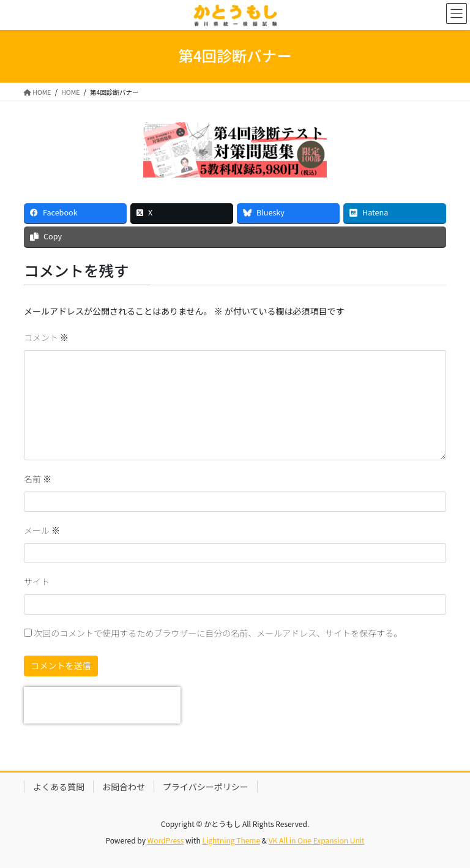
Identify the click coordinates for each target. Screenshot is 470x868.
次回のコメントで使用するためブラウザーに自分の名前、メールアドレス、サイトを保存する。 (218, 633)
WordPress (166, 840)
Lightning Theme (231, 840)
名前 (38, 479)
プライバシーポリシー (206, 787)
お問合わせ (124, 787)
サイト (37, 582)
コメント (46, 337)
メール (42, 530)
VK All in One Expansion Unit (317, 840)
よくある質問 (59, 787)
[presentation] (102, 705)
